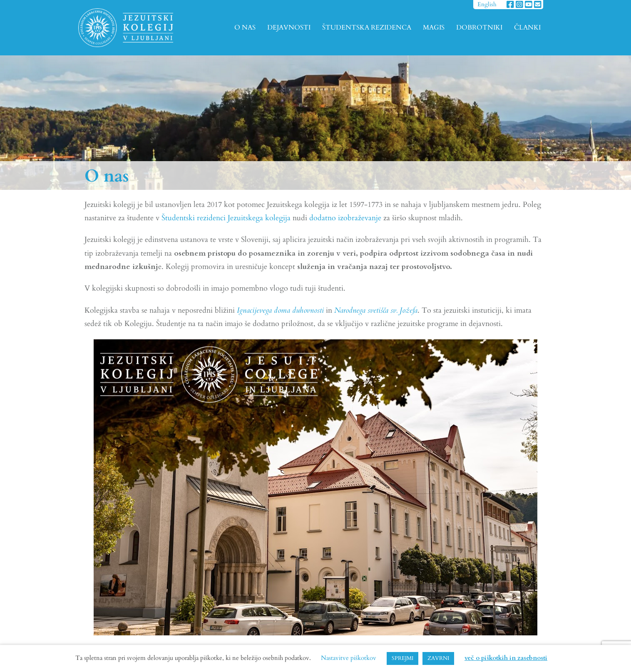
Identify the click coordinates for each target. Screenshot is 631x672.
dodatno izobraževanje (345, 218)
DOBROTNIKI (479, 27)
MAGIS (434, 27)
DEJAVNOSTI (289, 27)
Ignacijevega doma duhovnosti (280, 310)
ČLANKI (527, 27)
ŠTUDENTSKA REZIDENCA (367, 27)
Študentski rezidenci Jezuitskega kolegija (226, 218)
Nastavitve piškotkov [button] (349, 658)
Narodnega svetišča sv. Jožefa (376, 310)
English (487, 4)
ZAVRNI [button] (438, 658)
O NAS (245, 27)
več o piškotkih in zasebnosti (506, 658)
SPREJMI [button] (402, 658)
